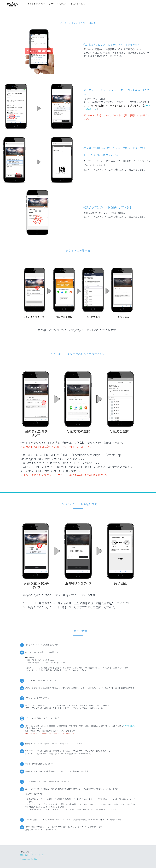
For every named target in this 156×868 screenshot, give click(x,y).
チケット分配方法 (58, 4)
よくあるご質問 (79, 4)
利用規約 (23, 855)
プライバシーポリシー (37, 855)
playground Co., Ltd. (29, 859)
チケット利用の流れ (36, 4)
